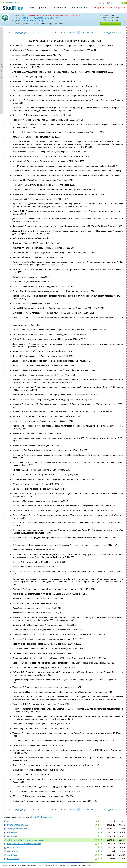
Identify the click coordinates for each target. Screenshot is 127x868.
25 (96, 855)
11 (47, 32)
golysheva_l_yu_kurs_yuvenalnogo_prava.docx (26, 840)
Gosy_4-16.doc (13, 851)
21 (92, 32)
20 (87, 32)
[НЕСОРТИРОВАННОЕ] (32, 21)
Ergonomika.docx (14, 821)
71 (96, 859)
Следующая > (111, 32)
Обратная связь (15, 865)
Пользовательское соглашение (54, 865)
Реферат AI (99, 8)
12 (52, 32)
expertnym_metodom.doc (17, 829)
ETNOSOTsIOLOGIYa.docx (18, 825)
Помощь (5, 865)
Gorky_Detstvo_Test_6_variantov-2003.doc (24, 844)
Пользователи (59, 8)
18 (78, 32)
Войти (5, 3)
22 (96, 32)
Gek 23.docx (12, 836)
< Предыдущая (19, 32)
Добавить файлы (80, 8)
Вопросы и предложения (32, 865)
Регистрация (14, 3)
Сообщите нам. (75, 15)
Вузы (31, 8)
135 (96, 847)
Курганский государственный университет (40, 18)
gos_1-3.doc (12, 855)
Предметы (43, 8)
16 (69, 32)
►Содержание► (2, 71)
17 (74, 32)
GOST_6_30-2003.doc (16, 847)
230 (96, 840)
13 (56, 32)
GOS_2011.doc (13, 859)
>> (121, 32)
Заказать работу (117, 8)
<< (9, 32)
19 (83, 32)
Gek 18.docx (12, 833)
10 (43, 32)
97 (96, 825)
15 (65, 32)
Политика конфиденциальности (78, 865)
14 (61, 32)
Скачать (111, 23)
